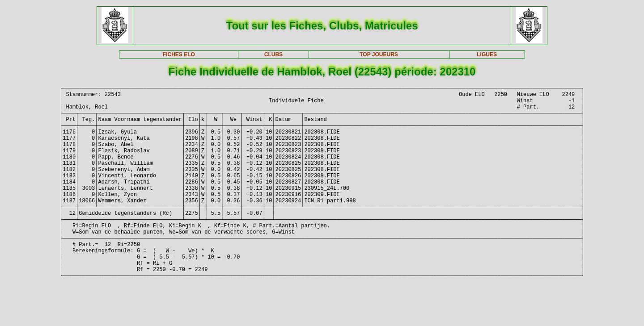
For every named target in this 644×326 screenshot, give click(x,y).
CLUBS (273, 54)
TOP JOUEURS (379, 54)
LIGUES (487, 54)
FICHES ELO (179, 54)
